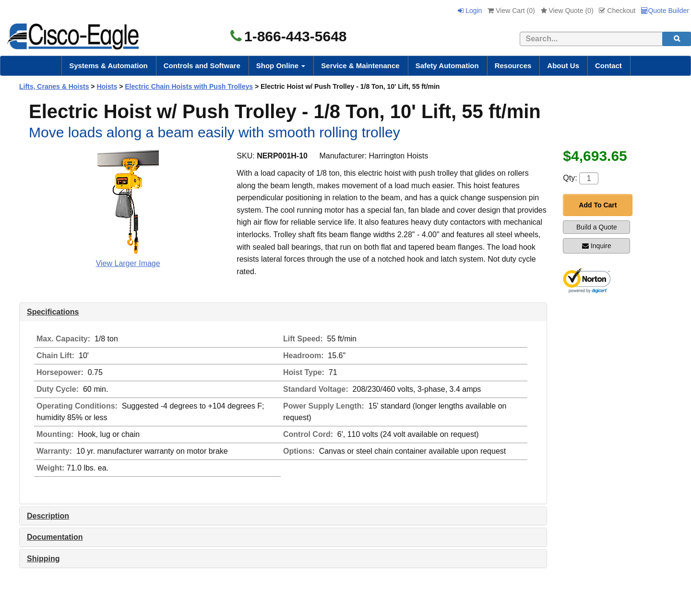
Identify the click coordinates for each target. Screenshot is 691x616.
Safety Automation (447, 66)
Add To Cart (598, 205)
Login (470, 11)
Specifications (53, 312)
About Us (563, 66)
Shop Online (281, 66)
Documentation (55, 537)
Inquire (597, 246)
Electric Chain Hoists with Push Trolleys (189, 86)
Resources (513, 66)
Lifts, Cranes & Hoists (54, 86)
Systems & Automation (108, 66)
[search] (677, 39)
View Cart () (511, 11)
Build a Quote (597, 227)
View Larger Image (128, 263)
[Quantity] (589, 178)
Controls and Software (202, 66)
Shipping (43, 559)
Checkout (617, 11)
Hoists (107, 86)
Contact (608, 66)
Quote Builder (665, 11)
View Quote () (567, 11)
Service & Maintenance (360, 66)
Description (48, 516)
